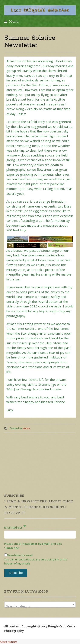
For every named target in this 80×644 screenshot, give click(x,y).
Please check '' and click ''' (33, 546)
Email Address (15, 527)
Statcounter (9, 642)
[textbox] (40, 606)
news (27, 428)
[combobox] (40, 605)
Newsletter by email (18, 555)
